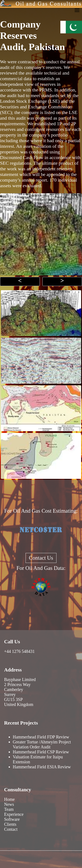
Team (9, 809)
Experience (14, 814)
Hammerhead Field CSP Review (41, 752)
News (9, 804)
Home (9, 799)
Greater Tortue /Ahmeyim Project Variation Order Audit (42, 744)
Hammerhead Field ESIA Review (42, 767)
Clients (10, 824)
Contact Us (41, 558)
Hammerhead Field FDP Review (41, 737)
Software (12, 819)
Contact (11, 829)
